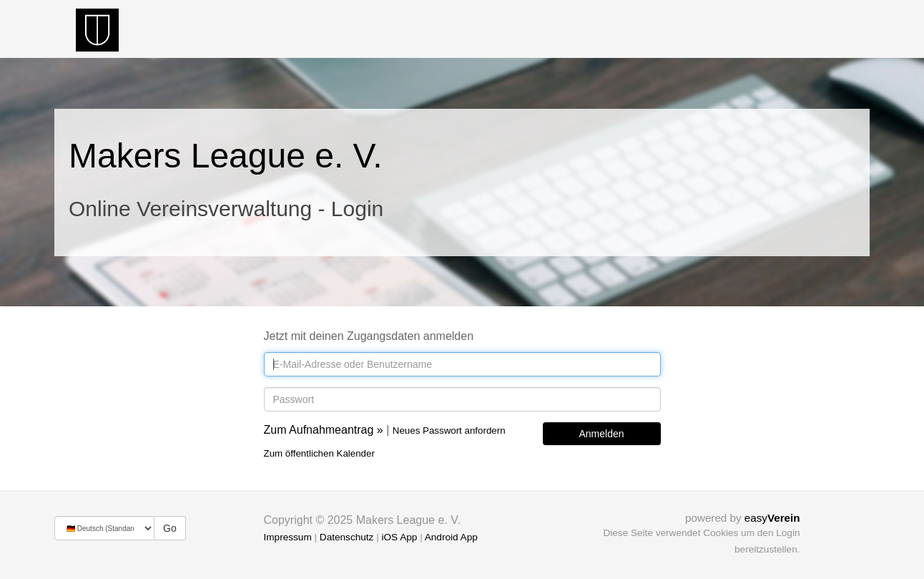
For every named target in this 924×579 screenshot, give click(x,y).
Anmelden (601, 434)
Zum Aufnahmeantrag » (324, 430)
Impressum (288, 537)
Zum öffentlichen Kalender (319, 453)
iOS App (399, 537)
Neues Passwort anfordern (449, 430)
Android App (451, 537)
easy (772, 518)
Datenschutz (347, 537)
